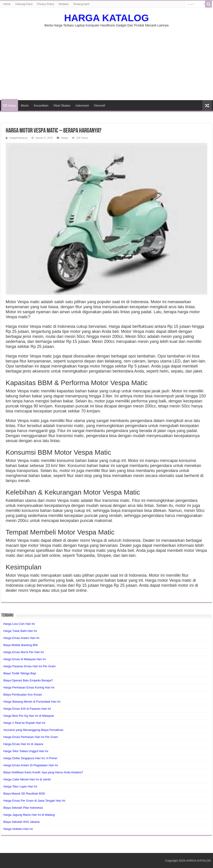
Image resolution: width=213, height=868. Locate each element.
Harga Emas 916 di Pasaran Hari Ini (27, 709)
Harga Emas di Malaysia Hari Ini (25, 659)
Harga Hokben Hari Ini (18, 829)
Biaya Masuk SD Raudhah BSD (24, 794)
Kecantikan (41, 106)
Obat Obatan (62, 106)
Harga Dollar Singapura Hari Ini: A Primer (30, 758)
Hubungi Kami (24, 4)
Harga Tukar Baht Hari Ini (20, 631)
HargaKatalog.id (18, 138)
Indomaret (82, 106)
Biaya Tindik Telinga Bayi (20, 673)
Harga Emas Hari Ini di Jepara (23, 744)
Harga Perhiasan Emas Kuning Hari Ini (29, 687)
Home (7, 4)
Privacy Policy (46, 4)
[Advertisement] (107, 61)
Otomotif (99, 106)
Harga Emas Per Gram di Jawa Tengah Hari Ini (34, 801)
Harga (10, 106)
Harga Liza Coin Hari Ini (19, 624)
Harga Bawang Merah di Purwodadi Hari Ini (32, 702)
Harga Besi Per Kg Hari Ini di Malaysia (29, 716)
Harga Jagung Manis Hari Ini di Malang (29, 815)
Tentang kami (81, 4)
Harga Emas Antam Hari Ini (21, 638)
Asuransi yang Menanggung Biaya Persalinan (33, 730)
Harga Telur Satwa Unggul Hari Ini (26, 751)
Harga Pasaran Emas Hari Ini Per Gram (30, 666)
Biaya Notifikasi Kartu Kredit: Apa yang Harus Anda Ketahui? (43, 772)
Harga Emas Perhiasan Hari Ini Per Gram (31, 737)
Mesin (25, 106)
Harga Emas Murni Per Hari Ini (24, 652)
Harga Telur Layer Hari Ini (20, 786)
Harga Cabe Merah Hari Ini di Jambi (27, 779)
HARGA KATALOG (106, 18)
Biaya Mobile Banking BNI (21, 645)
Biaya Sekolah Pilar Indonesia (23, 808)
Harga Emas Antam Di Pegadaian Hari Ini (31, 765)
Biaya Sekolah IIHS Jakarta (21, 822)
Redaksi (64, 4)
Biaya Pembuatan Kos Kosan (23, 695)
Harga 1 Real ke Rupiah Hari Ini (24, 723)
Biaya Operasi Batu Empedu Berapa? (28, 680)
